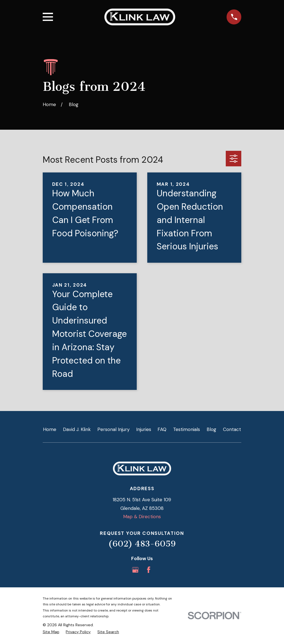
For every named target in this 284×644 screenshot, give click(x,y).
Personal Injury (113, 429)
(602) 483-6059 (142, 544)
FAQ (162, 429)
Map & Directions (142, 517)
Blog (211, 429)
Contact (232, 429)
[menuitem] (51, 632)
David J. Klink (77, 429)
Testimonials (187, 429)
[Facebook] (149, 570)
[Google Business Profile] (135, 570)
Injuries (144, 429)
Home (50, 429)
